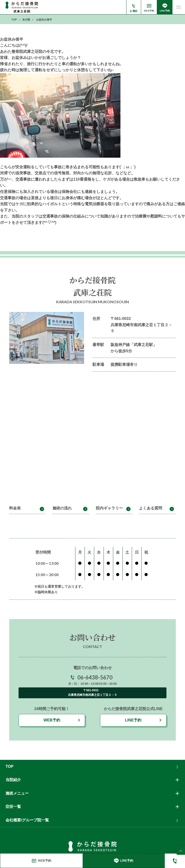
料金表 (15, 508)
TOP (10, 766)
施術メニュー (17, 793)
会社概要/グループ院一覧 (27, 820)
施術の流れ (62, 508)
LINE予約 (133, 720)
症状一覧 (13, 807)
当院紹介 (13, 780)
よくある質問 (151, 508)
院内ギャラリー (109, 508)
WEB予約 (52, 720)
